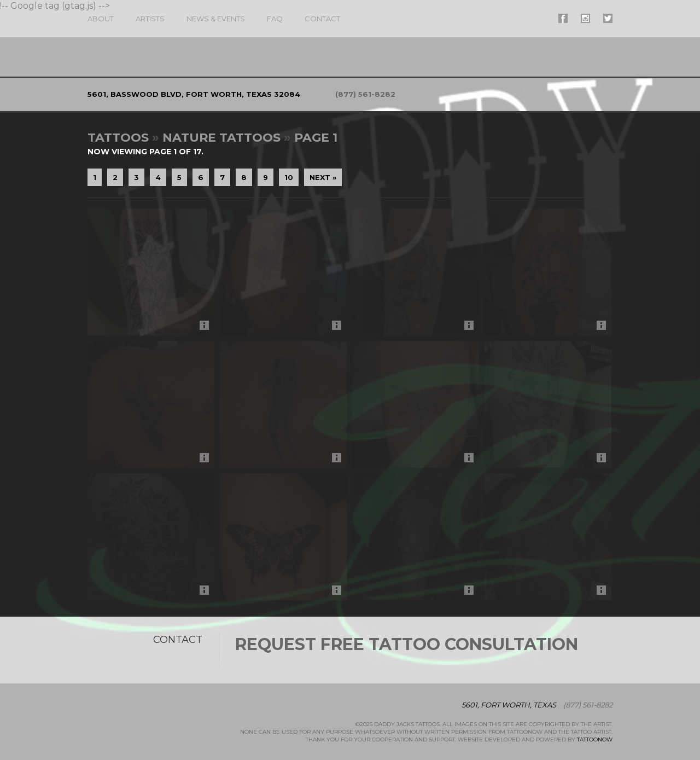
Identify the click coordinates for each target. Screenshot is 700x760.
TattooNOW (595, 739)
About (101, 19)
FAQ (275, 19)
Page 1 (316, 138)
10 (289, 177)
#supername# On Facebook (563, 18)
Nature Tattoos (221, 138)
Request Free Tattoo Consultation (407, 644)
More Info (207, 328)
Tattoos (118, 138)
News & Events (216, 19)
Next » (323, 177)
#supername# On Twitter (608, 18)
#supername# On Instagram (585, 18)
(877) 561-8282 (365, 94)
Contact (322, 19)
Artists (150, 19)
